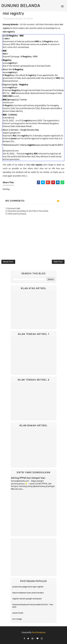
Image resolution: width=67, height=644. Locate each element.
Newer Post (8, 262)
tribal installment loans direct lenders (28, 593)
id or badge (17, 619)
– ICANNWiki (10, 115)
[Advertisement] (33, 310)
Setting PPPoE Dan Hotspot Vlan (28, 478)
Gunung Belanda (21, 6)
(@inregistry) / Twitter (15, 100)
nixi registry (37, 165)
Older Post (58, 262)
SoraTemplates (39, 633)
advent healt (18, 613)
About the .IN (13, 70)
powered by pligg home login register (28, 587)
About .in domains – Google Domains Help (21, 130)
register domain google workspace (27, 599)
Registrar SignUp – (15, 85)
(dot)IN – (13, 36)
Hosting (29, 18)
